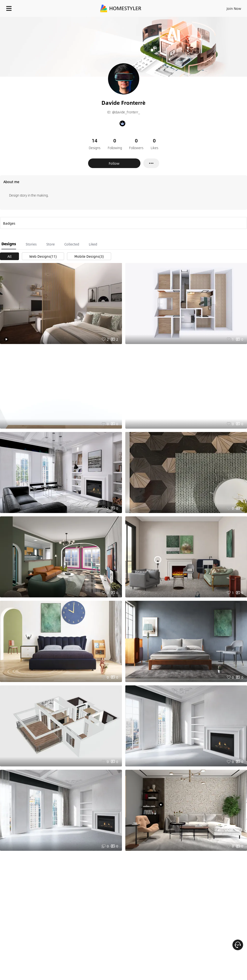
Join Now (234, 8)
